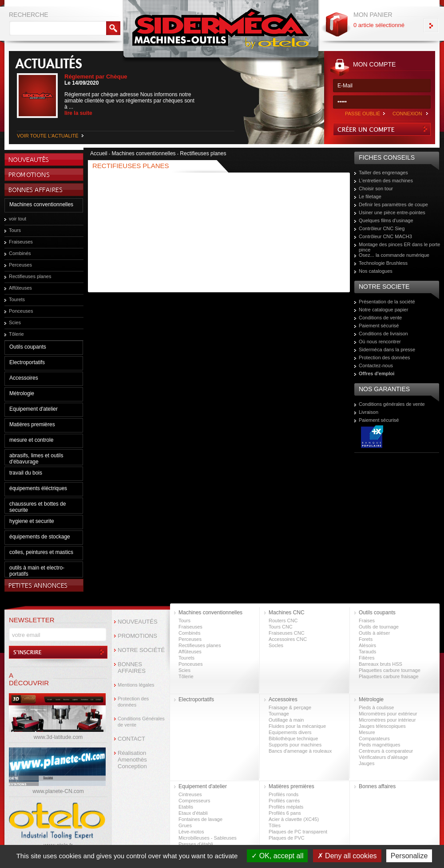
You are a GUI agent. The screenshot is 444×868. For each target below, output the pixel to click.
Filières (367, 658)
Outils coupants (28, 347)
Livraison (369, 412)
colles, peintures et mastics (41, 552)
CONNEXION (407, 114)
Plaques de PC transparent (298, 832)
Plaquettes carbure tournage (390, 670)
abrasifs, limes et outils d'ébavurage (36, 459)
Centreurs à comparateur (386, 751)
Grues (185, 825)
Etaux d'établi (193, 813)
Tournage (279, 714)
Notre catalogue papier (383, 310)
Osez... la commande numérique (394, 255)
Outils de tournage (379, 627)
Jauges (367, 763)
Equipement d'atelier (34, 409)
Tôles (275, 825)
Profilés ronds (283, 794)
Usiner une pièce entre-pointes (392, 212)
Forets (366, 639)
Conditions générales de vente (392, 404)
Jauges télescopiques (382, 726)
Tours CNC (281, 627)
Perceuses (20, 265)
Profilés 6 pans (285, 813)
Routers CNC (283, 621)
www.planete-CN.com (58, 791)
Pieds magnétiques (380, 745)
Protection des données (385, 357)
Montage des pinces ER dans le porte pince (399, 247)
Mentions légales (136, 685)
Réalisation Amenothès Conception (132, 760)
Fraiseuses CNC (287, 633)
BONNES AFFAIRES (132, 668)
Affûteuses (20, 288)
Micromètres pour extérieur (388, 714)
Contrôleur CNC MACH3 (385, 236)
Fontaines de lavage (200, 819)
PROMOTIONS (137, 636)
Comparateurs (374, 738)
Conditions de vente (380, 318)
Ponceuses (21, 311)
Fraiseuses (21, 242)
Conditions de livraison (383, 334)
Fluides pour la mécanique (297, 726)
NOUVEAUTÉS (138, 622)
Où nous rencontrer (380, 342)
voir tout (18, 219)
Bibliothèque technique (293, 738)
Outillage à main (286, 720)
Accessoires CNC (288, 639)
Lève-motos (191, 832)
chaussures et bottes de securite (38, 507)
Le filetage (370, 196)
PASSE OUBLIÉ (363, 114)
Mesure (367, 732)
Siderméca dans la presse (387, 350)
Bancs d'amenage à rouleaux (300, 751)
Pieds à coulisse (377, 707)
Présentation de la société (387, 302)
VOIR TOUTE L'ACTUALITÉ (48, 136)
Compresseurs (194, 801)
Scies (15, 322)
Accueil (99, 153)
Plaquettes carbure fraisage (389, 676)
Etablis (186, 807)
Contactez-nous (376, 365)
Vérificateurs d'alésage (383, 757)
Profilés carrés (284, 801)
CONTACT (131, 739)
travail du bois (26, 473)
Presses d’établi (196, 844)
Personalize (409, 856)
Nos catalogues (376, 271)
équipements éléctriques (38, 488)
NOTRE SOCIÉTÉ (141, 650)
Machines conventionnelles (41, 204)
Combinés (20, 253)
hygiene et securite (32, 521)
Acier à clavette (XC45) (294, 819)
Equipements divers (290, 732)
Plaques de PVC (287, 838)
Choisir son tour (376, 189)
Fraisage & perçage (290, 707)
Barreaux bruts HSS (381, 664)
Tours (15, 230)
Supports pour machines (295, 745)
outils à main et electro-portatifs (37, 571)
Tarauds (367, 652)
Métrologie (22, 393)
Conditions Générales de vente (141, 722)
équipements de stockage (40, 537)
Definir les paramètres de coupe (393, 204)
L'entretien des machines (386, 181)
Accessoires (24, 378)
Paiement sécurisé (379, 326)
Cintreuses (190, 794)
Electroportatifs (27, 362)
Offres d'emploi (377, 373)
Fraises (367, 621)
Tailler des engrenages (383, 173)
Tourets (17, 299)
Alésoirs (367, 645)
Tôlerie (16, 334)
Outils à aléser (374, 633)
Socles (276, 645)
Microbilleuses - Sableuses (208, 838)
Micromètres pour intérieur (387, 720)
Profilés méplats (286, 807)
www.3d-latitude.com (58, 737)
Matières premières (32, 424)
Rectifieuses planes (30, 276)
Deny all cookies (347, 856)
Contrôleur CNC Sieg (382, 228)
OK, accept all (277, 856)
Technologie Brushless (383, 263)
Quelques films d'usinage (386, 220)
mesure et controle (31, 440)
